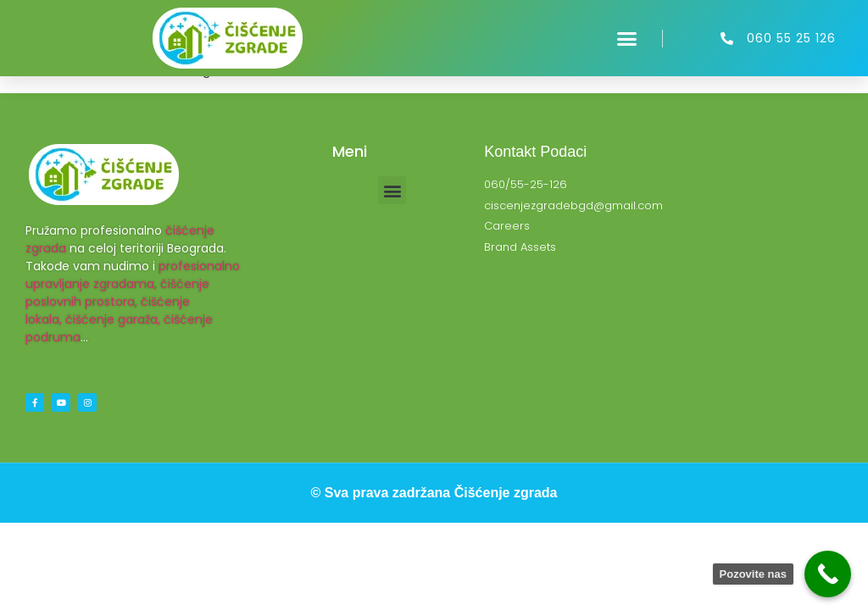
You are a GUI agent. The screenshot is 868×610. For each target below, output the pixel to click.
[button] (627, 38)
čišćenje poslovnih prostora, (117, 293)
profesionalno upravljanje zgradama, (133, 275)
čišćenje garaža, (113, 319)
